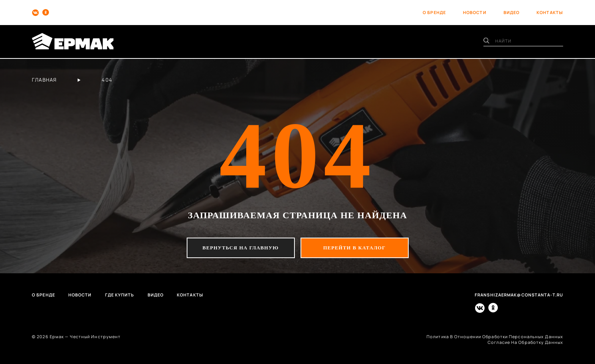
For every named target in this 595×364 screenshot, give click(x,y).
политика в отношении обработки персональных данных (495, 336)
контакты (550, 12)
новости (475, 12)
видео (512, 12)
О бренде (43, 295)
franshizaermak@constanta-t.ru (519, 295)
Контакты (190, 295)
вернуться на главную (241, 248)
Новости (80, 295)
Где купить (120, 295)
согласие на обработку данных (525, 342)
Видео (156, 295)
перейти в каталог (355, 248)
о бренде (434, 12)
